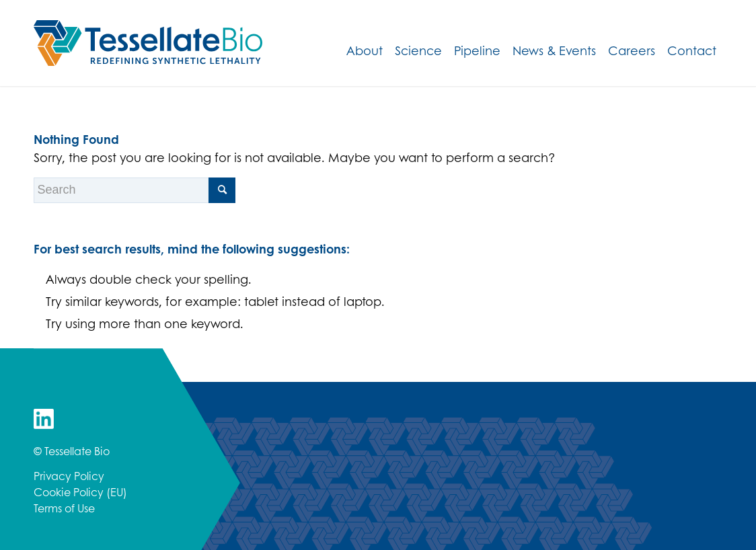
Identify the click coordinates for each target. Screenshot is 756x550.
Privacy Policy (69, 476)
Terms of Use (64, 508)
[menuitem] (365, 50)
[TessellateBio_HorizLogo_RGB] (148, 43)
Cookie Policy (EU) (80, 492)
